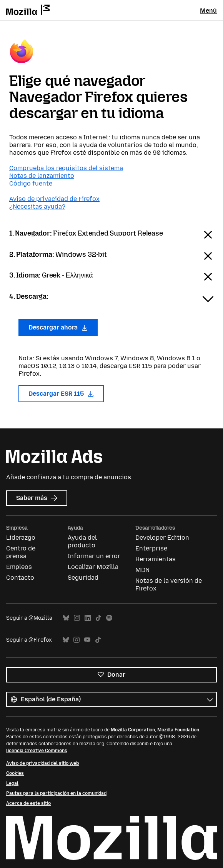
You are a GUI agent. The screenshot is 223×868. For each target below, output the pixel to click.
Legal (12, 783)
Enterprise (151, 548)
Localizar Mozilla (93, 567)
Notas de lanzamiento (42, 176)
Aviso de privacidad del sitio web (42, 763)
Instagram (77, 618)
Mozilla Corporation (133, 730)
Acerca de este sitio (28, 803)
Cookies (15, 773)
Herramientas (156, 559)
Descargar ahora (58, 327)
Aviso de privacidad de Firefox (54, 199)
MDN (142, 570)
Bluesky (66, 618)
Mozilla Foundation (178, 730)
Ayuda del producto (82, 541)
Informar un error (94, 556)
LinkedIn (88, 618)
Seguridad (83, 578)
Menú (208, 11)
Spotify (109, 618)
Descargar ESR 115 (61, 394)
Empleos (19, 567)
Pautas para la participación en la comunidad (56, 793)
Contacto (20, 578)
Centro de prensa (21, 552)
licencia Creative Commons (37, 751)
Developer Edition (162, 538)
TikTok (98, 618)
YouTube (87, 640)
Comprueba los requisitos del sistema (66, 168)
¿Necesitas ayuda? (37, 207)
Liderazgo (21, 538)
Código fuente (31, 183)
